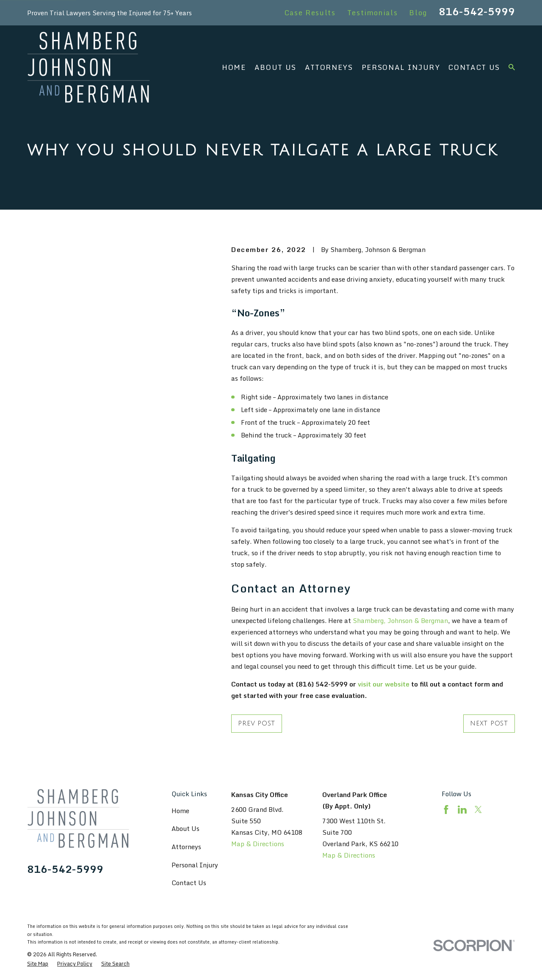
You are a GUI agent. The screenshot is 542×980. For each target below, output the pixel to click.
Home (180, 811)
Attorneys (186, 847)
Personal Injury (195, 865)
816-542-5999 (477, 11)
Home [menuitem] (234, 67)
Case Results (310, 12)
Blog (418, 12)
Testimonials (373, 12)
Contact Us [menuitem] (474, 67)
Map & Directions (258, 844)
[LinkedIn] (462, 810)
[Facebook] (446, 810)
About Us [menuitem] (275, 67)
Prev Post (257, 723)
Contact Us (189, 883)
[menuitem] (38, 964)
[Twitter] (478, 810)
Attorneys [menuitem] (329, 67)
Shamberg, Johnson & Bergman (400, 620)
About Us (185, 828)
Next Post (489, 723)
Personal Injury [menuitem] (401, 67)
